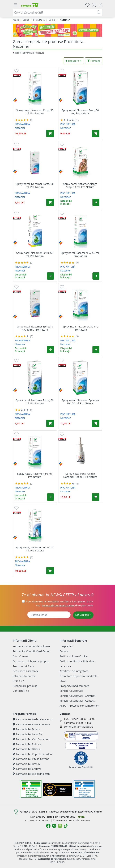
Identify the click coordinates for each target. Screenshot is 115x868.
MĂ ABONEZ (83, 615)
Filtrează (94, 61)
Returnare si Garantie (26, 671)
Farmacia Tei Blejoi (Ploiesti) (31, 774)
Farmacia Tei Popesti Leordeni (33, 754)
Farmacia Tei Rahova (27, 744)
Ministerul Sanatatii (71, 691)
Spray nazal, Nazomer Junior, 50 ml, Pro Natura (35, 549)
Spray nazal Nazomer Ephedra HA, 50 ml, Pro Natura (35, 328)
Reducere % (74, 61)
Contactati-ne (21, 691)
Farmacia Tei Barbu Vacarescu (33, 719)
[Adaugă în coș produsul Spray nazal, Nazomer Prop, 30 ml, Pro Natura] (96, 133)
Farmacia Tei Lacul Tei (28, 734)
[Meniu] (16, 5)
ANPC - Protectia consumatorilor (79, 706)
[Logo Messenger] (54, 826)
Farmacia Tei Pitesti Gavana (31, 759)
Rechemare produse (25, 686)
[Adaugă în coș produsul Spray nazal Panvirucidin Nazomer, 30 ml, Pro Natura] (96, 497)
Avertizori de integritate (74, 671)
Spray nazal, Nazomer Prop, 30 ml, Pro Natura (80, 112)
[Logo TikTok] (66, 826)
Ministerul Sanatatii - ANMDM (78, 696)
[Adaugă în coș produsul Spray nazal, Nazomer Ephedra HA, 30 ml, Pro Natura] (96, 423)
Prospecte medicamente (74, 686)
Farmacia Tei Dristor (27, 729)
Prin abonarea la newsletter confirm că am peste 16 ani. (60, 601)
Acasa (16, 20)
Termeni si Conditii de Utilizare (31, 646)
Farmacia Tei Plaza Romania (31, 724)
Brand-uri (19, 681)
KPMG (81, 817)
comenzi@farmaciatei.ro (79, 727)
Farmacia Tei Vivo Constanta (32, 739)
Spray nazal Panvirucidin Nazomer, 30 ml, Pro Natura (80, 475)
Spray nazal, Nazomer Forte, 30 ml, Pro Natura (35, 185)
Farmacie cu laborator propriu (31, 661)
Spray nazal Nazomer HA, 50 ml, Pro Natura (80, 254)
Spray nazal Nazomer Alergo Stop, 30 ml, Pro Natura (80, 185)
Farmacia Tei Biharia (27, 749)
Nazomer (20, 128)
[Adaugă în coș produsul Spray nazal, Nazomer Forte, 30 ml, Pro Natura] (50, 202)
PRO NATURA (22, 124)
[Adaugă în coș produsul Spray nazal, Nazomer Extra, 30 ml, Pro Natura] (50, 423)
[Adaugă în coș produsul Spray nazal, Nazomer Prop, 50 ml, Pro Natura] (50, 133)
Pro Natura (39, 20)
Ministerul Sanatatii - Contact (77, 701)
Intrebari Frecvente (24, 676)
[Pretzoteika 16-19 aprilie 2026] (58, 30)
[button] (96, 202)
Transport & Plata (23, 666)
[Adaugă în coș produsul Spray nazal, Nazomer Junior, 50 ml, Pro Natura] (50, 571)
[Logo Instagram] (60, 826)
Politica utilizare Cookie (74, 656)
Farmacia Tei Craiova (27, 769)
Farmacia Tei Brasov (27, 764)
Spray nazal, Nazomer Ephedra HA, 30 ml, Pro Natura (80, 402)
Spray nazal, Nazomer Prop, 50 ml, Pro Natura (35, 112)
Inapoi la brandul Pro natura (29, 53)
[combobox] (58, 12)
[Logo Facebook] (48, 826)
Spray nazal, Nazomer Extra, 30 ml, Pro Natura (35, 402)
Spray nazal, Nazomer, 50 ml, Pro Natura (35, 475)
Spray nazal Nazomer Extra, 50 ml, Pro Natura (35, 254)
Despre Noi (66, 646)
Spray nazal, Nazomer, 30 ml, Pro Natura (80, 328)
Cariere (64, 651)
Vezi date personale (65, 605)
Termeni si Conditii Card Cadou (32, 651)
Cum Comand (21, 656)
